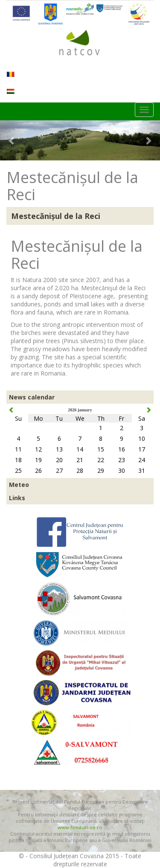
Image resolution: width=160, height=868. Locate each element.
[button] (12, 140)
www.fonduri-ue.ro (80, 827)
